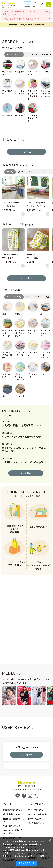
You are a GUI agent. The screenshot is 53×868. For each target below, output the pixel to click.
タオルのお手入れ (36, 823)
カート (41, 7)
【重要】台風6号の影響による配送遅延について (21, 19)
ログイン (35, 7)
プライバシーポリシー (26, 856)
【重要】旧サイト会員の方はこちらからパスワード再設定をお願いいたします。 (26, 13)
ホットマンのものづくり (39, 814)
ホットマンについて (37, 810)
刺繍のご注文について (13, 810)
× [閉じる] (50, 840)
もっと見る (26, 152)
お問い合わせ (26, 755)
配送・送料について (12, 826)
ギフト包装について (12, 814)
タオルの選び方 (35, 819)
